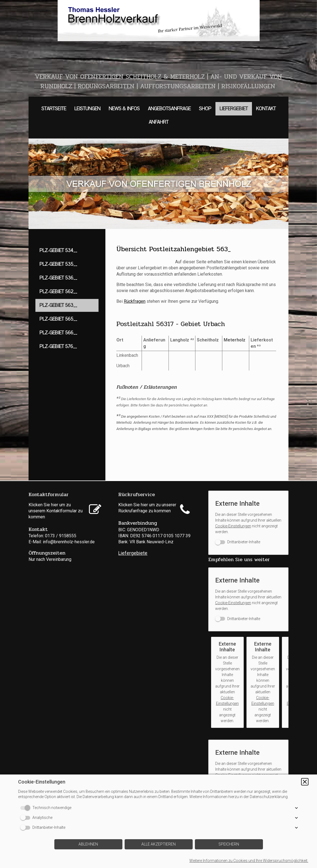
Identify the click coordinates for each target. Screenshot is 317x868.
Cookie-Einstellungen (233, 526)
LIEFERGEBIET (234, 109)
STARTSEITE (54, 109)
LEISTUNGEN (87, 109)
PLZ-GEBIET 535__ (58, 264)
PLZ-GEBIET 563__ (58, 305)
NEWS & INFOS (124, 109)
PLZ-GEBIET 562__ (58, 292)
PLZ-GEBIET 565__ (58, 319)
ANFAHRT (159, 122)
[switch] (238, 542)
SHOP (205, 109)
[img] (158, 21)
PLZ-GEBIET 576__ (58, 347)
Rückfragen (135, 301)
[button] (305, 782)
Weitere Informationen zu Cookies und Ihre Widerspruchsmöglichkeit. (249, 861)
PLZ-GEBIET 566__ (58, 333)
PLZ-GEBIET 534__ (58, 251)
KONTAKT (266, 109)
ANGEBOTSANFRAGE (169, 109)
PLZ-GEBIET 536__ (58, 278)
